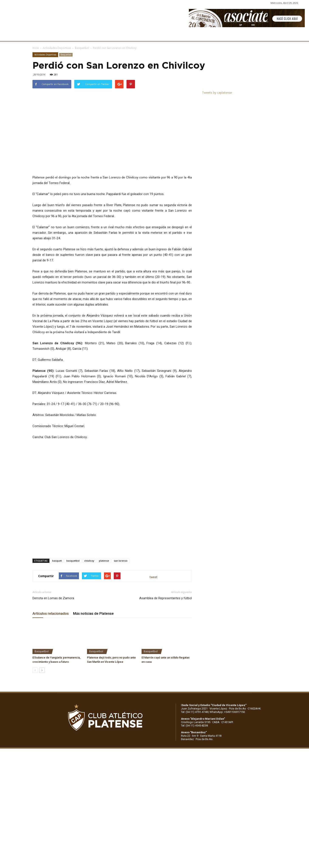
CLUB (39, 36)
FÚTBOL (90, 36)
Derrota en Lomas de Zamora (53, 598)
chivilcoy (89, 561)
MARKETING (135, 36)
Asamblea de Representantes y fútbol (166, 598)
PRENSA (157, 36)
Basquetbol (82, 48)
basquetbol (73, 561)
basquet (57, 561)
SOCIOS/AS (178, 36)
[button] (302, 36)
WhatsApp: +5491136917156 (227, 712)
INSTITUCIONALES (64, 36)
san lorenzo (121, 561)
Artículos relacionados (51, 613)
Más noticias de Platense (93, 613)
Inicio (36, 48)
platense (104, 561)
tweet (154, 577)
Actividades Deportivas (57, 48)
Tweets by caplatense (217, 93)
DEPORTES (111, 36)
